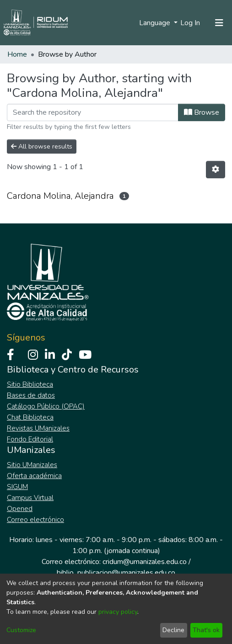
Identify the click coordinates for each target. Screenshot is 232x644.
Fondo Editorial (30, 439)
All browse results (42, 146)
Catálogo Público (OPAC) (46, 406)
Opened (20, 509)
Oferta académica (34, 476)
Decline (173, 630)
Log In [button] (191, 23)
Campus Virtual (30, 498)
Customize (21, 630)
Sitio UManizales (32, 465)
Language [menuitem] (156, 23)
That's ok (206, 630)
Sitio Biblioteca (30, 384)
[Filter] (93, 112)
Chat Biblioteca (30, 417)
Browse (202, 112)
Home (17, 54)
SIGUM (17, 487)
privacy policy (118, 612)
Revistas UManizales (38, 428)
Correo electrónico (35, 520)
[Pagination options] (216, 170)
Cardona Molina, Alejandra (60, 196)
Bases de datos (31, 395)
